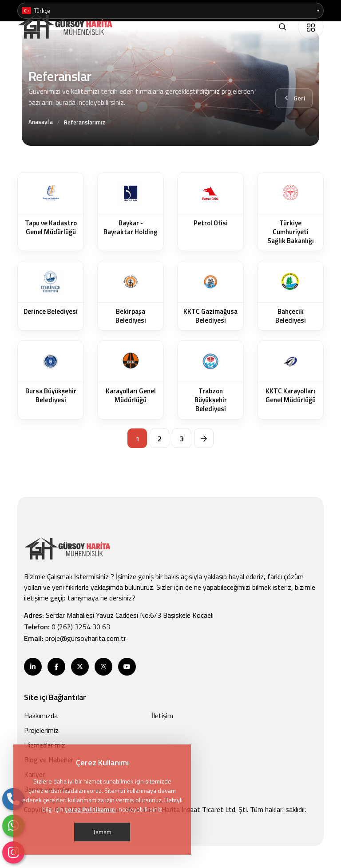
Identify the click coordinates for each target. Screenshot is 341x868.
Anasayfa (41, 122)
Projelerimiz (41, 730)
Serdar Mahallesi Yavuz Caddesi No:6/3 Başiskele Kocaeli (130, 615)
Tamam (102, 832)
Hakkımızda (41, 716)
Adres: (119, 615)
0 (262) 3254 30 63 (81, 627)
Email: (75, 638)
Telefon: (67, 627)
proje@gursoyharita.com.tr (86, 638)
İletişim (163, 716)
